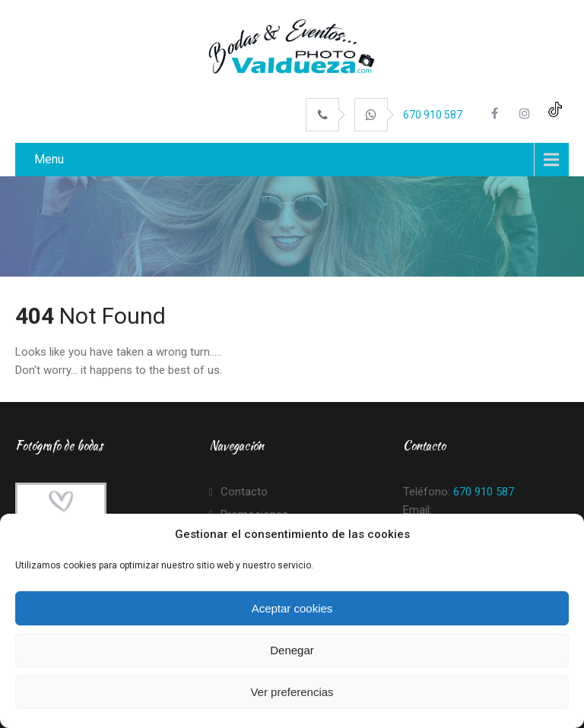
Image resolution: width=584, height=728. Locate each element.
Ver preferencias (292, 692)
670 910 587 (433, 115)
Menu (49, 159)
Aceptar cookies (292, 608)
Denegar (292, 650)
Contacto (244, 492)
